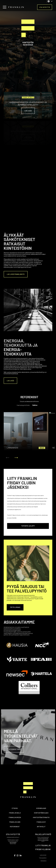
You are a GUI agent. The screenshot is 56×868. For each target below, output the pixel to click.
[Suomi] (50, 1)
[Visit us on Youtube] (15, 855)
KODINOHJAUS (41, 808)
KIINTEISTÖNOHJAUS (41, 813)
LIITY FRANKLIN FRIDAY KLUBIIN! (43, 847)
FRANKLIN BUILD (15, 813)
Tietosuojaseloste (43, 858)
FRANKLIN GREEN (15, 817)
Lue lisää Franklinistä (16, 274)
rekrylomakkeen (13, 842)
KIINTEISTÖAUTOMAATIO (41, 817)
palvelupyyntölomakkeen (43, 840)
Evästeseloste (43, 861)
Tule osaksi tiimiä (14, 749)
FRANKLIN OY (41, 822)
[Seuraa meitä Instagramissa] (18, 855)
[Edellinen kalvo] (8, 458)
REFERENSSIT (15, 827)
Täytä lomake (15, 607)
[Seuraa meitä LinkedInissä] (21, 855)
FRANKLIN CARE (15, 822)
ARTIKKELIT (41, 827)
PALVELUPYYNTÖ (43, 834)
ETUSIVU (15, 808)
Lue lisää (28, 111)
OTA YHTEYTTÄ (45, 7)
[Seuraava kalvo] (16, 458)
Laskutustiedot (43, 855)
